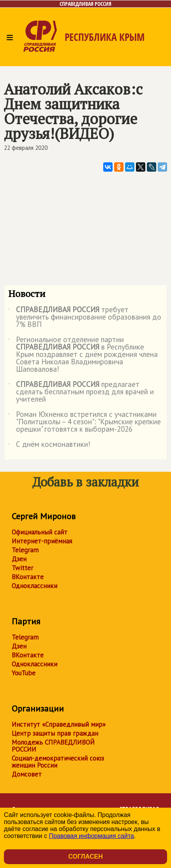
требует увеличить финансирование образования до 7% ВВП (85, 317)
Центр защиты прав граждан (55, 733)
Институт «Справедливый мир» (59, 724)
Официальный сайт (40, 532)
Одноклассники (34, 586)
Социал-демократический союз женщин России (58, 762)
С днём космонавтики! (49, 446)
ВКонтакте (28, 577)
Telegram (25, 550)
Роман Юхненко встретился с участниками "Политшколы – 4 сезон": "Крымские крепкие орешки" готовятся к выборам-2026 (85, 422)
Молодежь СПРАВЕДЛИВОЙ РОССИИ (53, 746)
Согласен (85, 857)
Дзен (19, 559)
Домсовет (27, 774)
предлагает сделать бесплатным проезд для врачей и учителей (81, 392)
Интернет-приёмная (42, 541)
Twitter (22, 568)
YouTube (24, 673)
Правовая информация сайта (91, 836)
